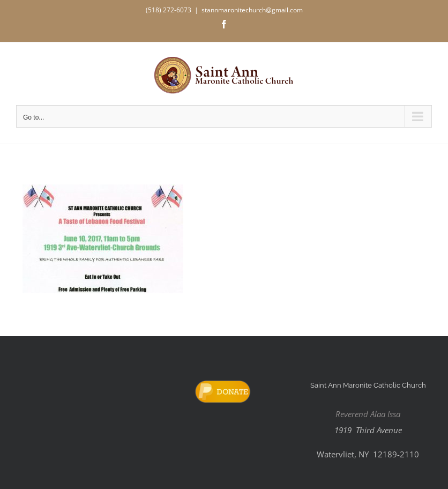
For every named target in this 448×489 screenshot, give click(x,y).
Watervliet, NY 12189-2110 (368, 454)
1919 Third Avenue (368, 430)
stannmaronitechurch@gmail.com (252, 10)
